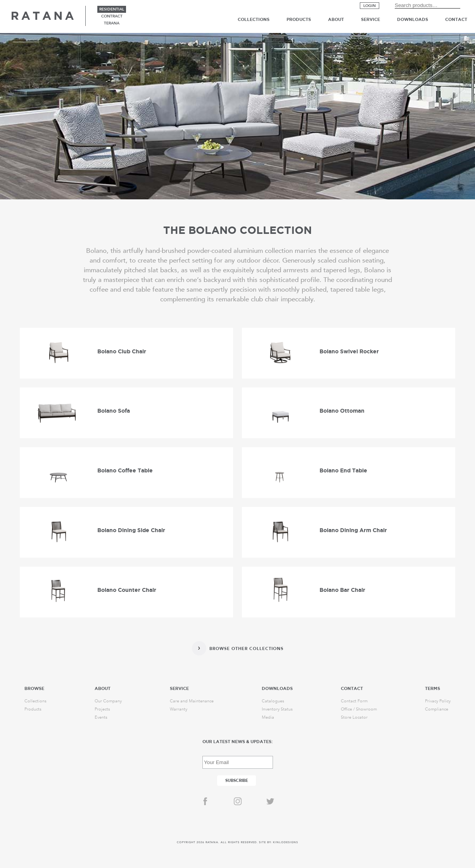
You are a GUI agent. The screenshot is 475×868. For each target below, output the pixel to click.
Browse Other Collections (246, 649)
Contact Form (354, 701)
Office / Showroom (359, 709)
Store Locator (354, 717)
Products (299, 19)
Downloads (413, 19)
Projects (102, 709)
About (336, 19)
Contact (456, 19)
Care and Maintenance (192, 701)
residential (112, 9)
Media (268, 717)
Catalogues (273, 701)
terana (112, 23)
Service (370, 19)
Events (101, 717)
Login (370, 6)
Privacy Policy (438, 701)
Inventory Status (277, 709)
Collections (254, 19)
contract (112, 16)
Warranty (179, 709)
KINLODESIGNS (286, 842)
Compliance (437, 709)
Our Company (108, 701)
